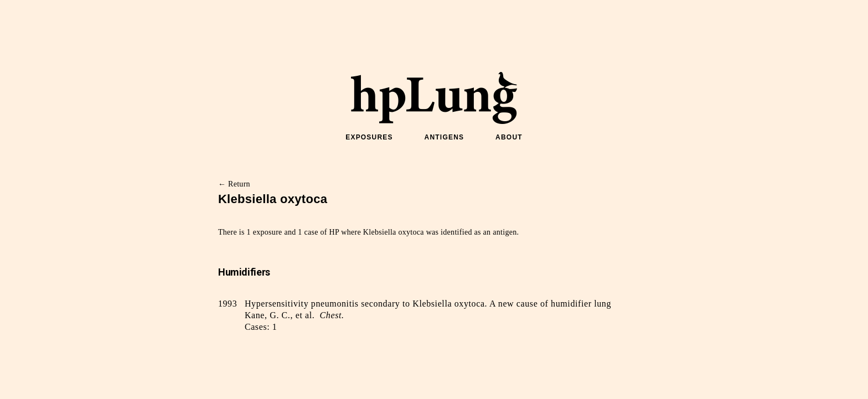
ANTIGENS (445, 137)
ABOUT (509, 137)
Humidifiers (244, 272)
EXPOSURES (369, 137)
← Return (234, 184)
